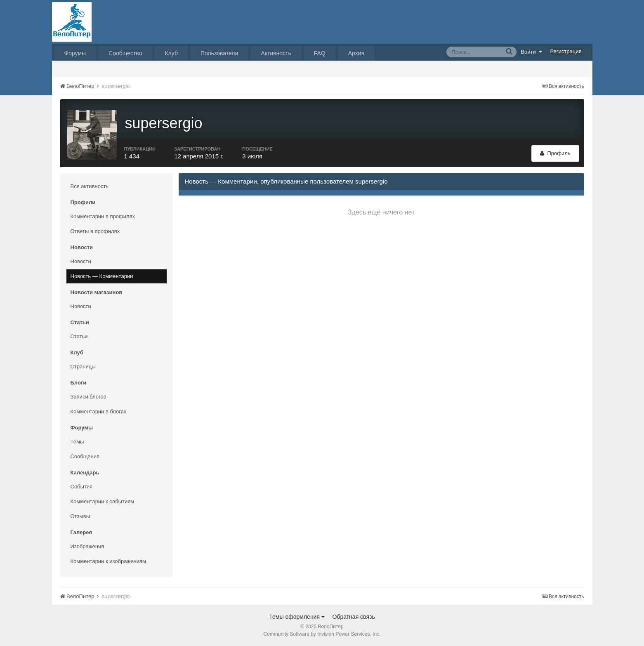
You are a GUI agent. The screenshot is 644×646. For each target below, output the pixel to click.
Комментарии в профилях (103, 216)
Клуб (171, 53)
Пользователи (219, 53)
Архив (356, 53)
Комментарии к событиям (103, 501)
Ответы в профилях (95, 231)
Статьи (79, 336)
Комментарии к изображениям (108, 561)
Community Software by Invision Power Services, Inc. (322, 634)
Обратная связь (354, 617)
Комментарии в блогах (99, 411)
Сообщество (125, 53)
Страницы (83, 367)
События (82, 487)
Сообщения (85, 456)
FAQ (320, 53)
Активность (276, 53)
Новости (81, 261)
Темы (77, 442)
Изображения (87, 546)
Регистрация (566, 51)
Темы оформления (297, 617)
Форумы (75, 53)
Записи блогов (88, 397)
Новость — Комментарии (102, 276)
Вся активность (90, 186)
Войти (531, 52)
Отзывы (80, 516)
